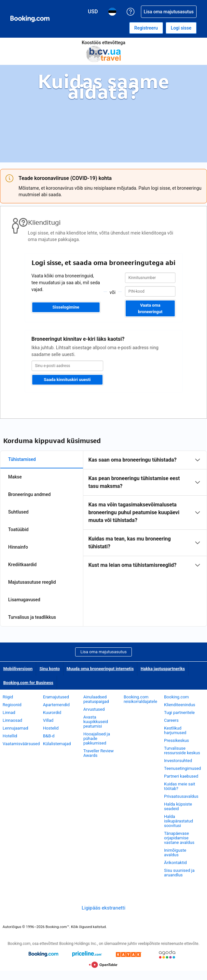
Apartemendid (56, 705)
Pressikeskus (177, 740)
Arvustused (94, 709)
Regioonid (12, 705)
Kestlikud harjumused (175, 730)
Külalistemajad (57, 744)
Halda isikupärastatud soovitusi (179, 821)
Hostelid (51, 728)
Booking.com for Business (28, 683)
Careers (171, 720)
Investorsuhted (178, 761)
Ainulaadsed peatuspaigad (96, 699)
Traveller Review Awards (98, 753)
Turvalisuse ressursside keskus (182, 751)
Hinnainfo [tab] (18, 547)
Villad (48, 720)
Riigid (8, 697)
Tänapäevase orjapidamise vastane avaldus (179, 838)
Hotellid (10, 736)
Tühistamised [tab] (22, 459)
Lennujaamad (15, 728)
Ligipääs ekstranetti (103, 908)
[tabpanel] (145, 513)
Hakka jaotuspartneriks (163, 669)
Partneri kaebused (181, 776)
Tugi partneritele (179, 713)
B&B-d (49, 736)
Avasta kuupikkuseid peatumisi (96, 722)
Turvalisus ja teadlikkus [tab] (32, 617)
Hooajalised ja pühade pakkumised (97, 738)
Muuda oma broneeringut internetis (100, 669)
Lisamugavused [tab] (24, 600)
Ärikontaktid (175, 863)
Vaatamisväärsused (21, 744)
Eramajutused (56, 697)
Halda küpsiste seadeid (178, 806)
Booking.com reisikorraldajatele (140, 699)
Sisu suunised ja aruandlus (179, 873)
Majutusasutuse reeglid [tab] (32, 582)
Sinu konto (49, 669)
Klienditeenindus (180, 705)
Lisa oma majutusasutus (103, 652)
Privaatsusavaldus (181, 796)
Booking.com (176, 697)
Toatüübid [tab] (18, 529)
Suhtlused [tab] (18, 512)
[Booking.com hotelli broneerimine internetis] (30, 19)
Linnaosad (12, 720)
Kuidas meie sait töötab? (179, 786)
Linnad (9, 713)
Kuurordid (52, 713)
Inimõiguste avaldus (175, 853)
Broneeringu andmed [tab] (29, 494)
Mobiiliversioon (18, 669)
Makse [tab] (15, 477)
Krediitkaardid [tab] (22, 565)
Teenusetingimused (182, 768)
